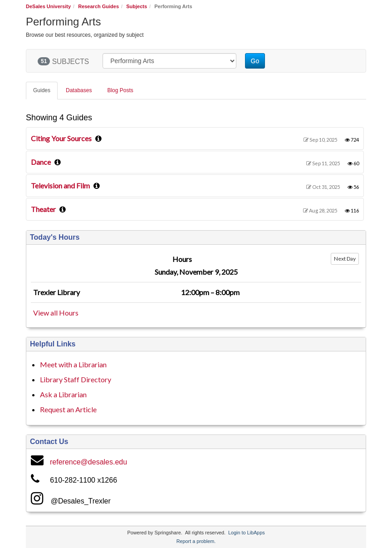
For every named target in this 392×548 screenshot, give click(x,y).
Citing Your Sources (61, 138)
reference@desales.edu (88, 462)
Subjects (137, 6)
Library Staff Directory (76, 379)
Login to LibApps (246, 533)
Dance (41, 162)
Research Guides (98, 6)
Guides (42, 90)
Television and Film (60, 185)
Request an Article (68, 409)
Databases (79, 90)
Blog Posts (120, 90)
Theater (43, 209)
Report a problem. (196, 541)
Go (255, 61)
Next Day (345, 259)
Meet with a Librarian (73, 364)
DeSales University (48, 6)
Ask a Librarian (63, 394)
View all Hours (56, 313)
